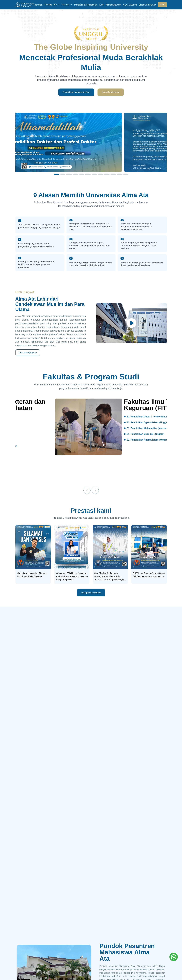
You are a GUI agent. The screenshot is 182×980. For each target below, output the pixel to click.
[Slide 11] (119, 175)
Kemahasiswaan (113, 5)
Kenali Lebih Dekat (111, 92)
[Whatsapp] (174, 957)
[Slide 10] (113, 175)
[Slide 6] (88, 175)
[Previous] (87, 490)
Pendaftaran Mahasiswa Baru (76, 92)
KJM (101, 5)
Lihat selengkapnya (28, 353)
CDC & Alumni (130, 5)
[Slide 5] (82, 175)
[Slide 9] (107, 175)
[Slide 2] (63, 175)
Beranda (38, 5)
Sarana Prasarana (147, 5)
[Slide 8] (101, 175)
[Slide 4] (75, 175)
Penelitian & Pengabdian (86, 5)
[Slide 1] (56, 175)
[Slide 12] (126, 175)
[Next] (95, 490)
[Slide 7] (94, 175)
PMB (162, 5)
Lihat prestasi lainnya (91, 593)
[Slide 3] (69, 175)
